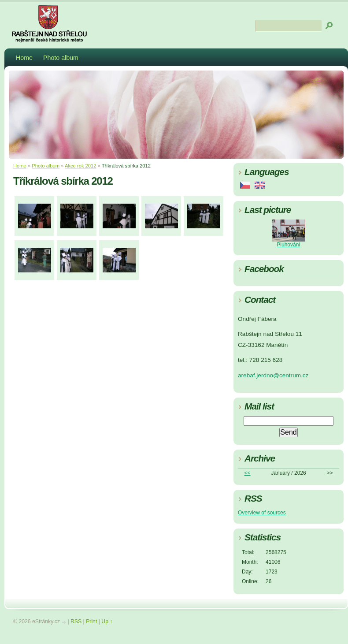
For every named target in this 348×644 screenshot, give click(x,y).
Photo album (61, 58)
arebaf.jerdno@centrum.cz (273, 375)
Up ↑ (107, 622)
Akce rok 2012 (81, 166)
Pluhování (288, 245)
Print (91, 622)
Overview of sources (262, 513)
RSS (76, 622)
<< (248, 473)
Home (24, 58)
